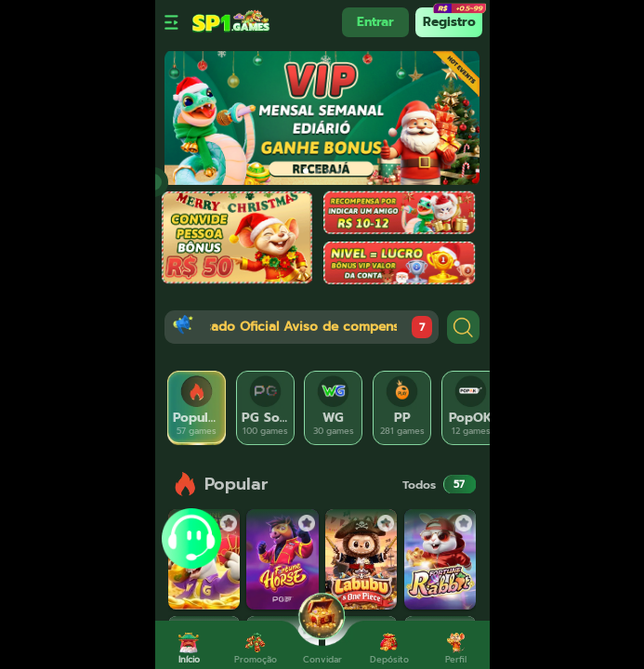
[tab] (197, 408)
